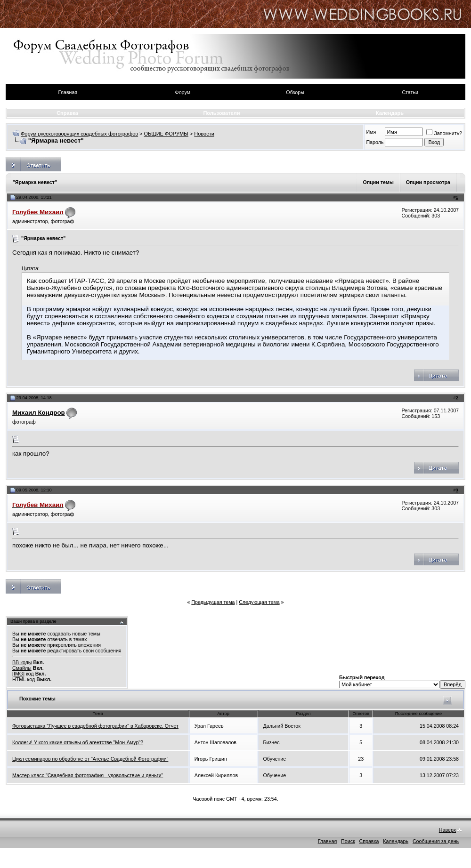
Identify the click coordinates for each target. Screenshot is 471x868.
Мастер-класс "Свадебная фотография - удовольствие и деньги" (88, 775)
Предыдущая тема (213, 602)
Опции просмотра (428, 182)
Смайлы (22, 668)
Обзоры (295, 92)
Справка (67, 113)
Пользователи (221, 113)
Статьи (410, 92)
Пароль (375, 142)
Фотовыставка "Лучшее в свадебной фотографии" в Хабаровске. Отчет (95, 726)
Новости (204, 134)
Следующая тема (259, 602)
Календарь (390, 113)
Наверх (447, 830)
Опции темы (378, 182)
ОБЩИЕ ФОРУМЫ (166, 134)
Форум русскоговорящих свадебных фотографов (79, 134)
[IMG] (18, 674)
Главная (68, 92)
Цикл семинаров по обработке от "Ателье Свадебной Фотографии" (90, 759)
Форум (183, 92)
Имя (371, 132)
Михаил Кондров (39, 413)
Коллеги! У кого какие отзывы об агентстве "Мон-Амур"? (78, 742)
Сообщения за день (436, 841)
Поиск (348, 841)
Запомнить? (444, 133)
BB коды (22, 662)
